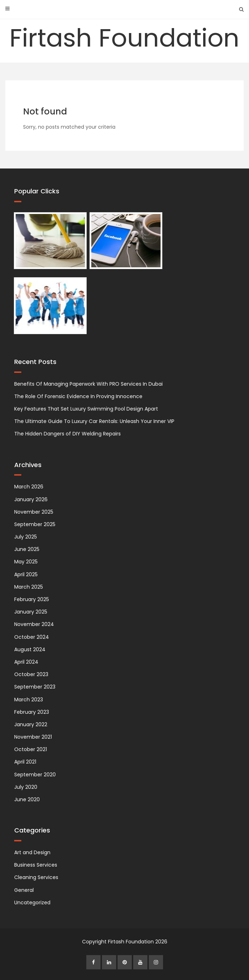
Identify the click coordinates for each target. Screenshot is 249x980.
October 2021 (31, 749)
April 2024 (26, 662)
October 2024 (32, 637)
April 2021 (25, 762)
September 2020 (35, 775)
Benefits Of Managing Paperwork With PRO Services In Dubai (88, 384)
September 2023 (35, 687)
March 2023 (29, 700)
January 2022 (31, 724)
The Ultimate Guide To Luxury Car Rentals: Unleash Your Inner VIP (94, 421)
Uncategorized (32, 903)
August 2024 (30, 649)
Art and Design (32, 852)
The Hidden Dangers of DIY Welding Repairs (67, 434)
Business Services (36, 865)
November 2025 (34, 512)
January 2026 (31, 499)
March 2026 (29, 487)
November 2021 (33, 737)
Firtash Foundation (124, 38)
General (24, 890)
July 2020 (26, 787)
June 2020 (27, 799)
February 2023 (32, 712)
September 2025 (35, 524)
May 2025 (26, 562)
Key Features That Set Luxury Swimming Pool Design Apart (86, 409)
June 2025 (27, 549)
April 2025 (26, 574)
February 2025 (32, 599)
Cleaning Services (36, 877)
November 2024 (34, 624)
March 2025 (29, 587)
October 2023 (31, 674)
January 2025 (31, 612)
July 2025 (26, 537)
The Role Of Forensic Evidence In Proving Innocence (78, 396)
